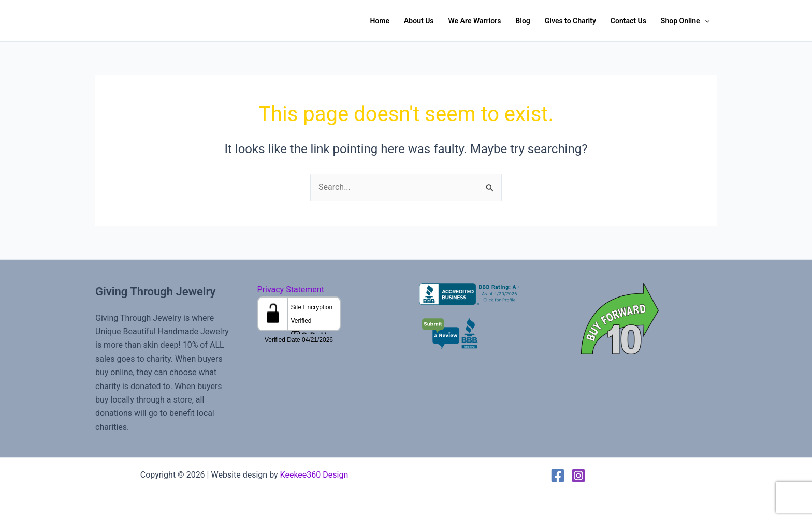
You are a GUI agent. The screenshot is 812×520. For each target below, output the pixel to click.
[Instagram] (578, 476)
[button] (705, 21)
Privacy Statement (291, 289)
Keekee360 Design (314, 475)
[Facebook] (558, 476)
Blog (523, 21)
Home (380, 21)
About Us (419, 21)
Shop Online (685, 21)
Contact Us (628, 21)
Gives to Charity (570, 21)
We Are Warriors (475, 21)
